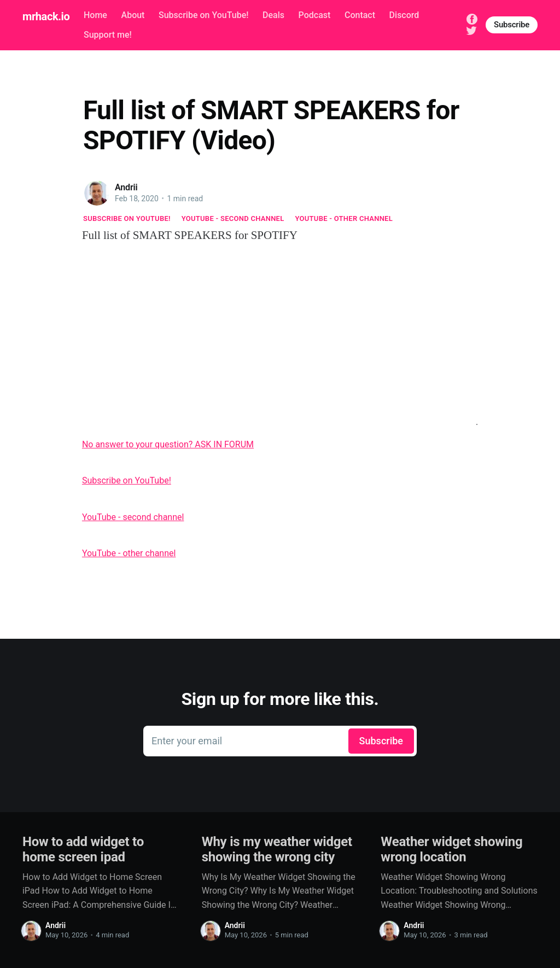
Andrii (126, 187)
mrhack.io (46, 16)
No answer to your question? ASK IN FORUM (168, 444)
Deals (273, 15)
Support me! (108, 35)
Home (95, 15)
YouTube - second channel (233, 218)
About (133, 15)
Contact (360, 15)
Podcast (315, 15)
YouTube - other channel (344, 218)
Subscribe (512, 25)
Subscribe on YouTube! (203, 15)
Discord (404, 15)
